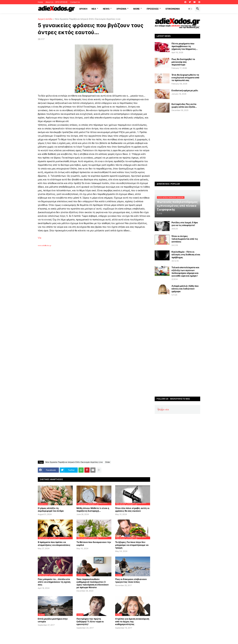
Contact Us (75, 2)
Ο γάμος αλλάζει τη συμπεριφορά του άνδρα (51, 509)
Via (39, 238)
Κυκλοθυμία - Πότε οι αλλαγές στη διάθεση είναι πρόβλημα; (186, 254)
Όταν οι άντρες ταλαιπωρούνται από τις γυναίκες (185, 239)
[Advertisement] (86, 282)
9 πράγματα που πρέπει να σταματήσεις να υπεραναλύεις (54, 543)
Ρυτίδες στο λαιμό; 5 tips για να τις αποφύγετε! (185, 224)
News (106, 9)
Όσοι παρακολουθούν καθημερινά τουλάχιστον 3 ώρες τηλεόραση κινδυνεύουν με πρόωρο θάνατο (93, 583)
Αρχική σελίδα (45, 19)
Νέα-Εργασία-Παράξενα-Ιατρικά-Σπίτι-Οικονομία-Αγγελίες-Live (88, 19)
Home (40, 2)
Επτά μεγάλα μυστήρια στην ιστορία (53, 620)
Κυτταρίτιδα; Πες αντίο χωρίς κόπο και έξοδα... (184, 105)
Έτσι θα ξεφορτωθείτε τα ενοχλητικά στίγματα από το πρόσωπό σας (185, 77)
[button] (190, 9)
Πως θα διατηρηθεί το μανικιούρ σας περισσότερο (183, 62)
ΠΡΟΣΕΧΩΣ (153, 9)
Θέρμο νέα (163, 409)
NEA (94, 9)
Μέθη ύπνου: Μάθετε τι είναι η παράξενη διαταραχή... (93, 509)
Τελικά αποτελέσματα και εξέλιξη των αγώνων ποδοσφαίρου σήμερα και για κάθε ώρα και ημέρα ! (185, 272)
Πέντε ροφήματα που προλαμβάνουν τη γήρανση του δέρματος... (185, 46)
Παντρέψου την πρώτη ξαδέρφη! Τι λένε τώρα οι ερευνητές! (90, 621)
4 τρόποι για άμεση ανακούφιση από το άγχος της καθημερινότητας (132, 621)
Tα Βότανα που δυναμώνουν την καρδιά (94, 543)
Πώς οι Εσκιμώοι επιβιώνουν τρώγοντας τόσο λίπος (131, 580)
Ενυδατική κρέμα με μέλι (185, 90)
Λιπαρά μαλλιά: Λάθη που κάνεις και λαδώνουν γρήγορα (185, 289)
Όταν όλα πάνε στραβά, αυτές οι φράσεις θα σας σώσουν (132, 509)
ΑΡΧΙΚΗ (83, 9)
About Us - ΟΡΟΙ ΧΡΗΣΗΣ (57, 2)
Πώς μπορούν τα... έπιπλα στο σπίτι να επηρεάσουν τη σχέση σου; (54, 582)
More (136, 9)
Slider (108, 462)
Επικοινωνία (173, 9)
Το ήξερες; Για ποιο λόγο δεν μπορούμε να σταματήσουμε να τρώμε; (132, 545)
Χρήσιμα (121, 9)
